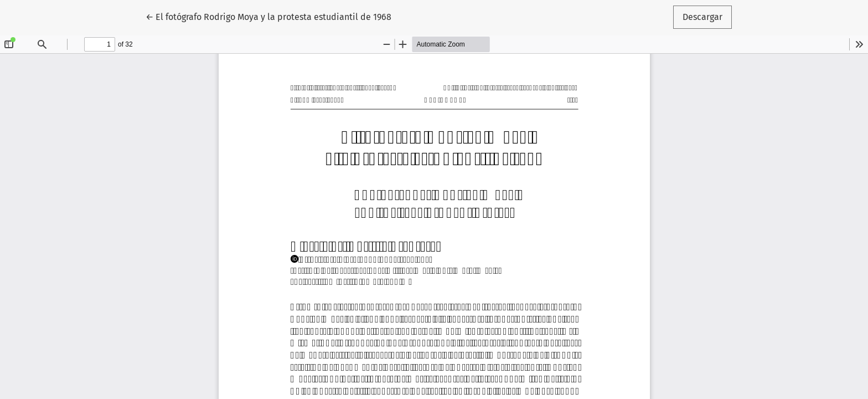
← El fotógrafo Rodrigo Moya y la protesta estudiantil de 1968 (268, 16)
